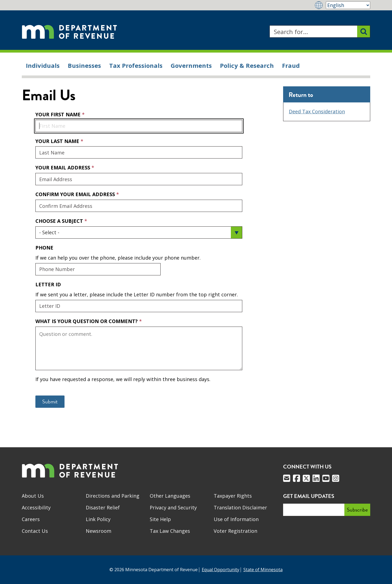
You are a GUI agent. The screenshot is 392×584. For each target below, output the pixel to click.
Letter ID (48, 284)
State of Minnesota (263, 570)
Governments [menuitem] (191, 65)
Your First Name (59, 114)
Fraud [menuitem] (291, 65)
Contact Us (35, 531)
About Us (33, 496)
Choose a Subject (60, 221)
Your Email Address (35, 164)
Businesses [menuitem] (84, 65)
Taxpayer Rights (233, 496)
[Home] (69, 31)
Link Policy (98, 519)
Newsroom (99, 531)
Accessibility (36, 507)
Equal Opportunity (220, 570)
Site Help (160, 519)
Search (269, 25)
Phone (44, 248)
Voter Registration (235, 531)
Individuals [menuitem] (43, 65)
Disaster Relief (103, 507)
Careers (31, 519)
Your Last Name (58, 141)
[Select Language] (348, 5)
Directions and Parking (113, 496)
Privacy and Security (173, 507)
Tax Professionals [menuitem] (136, 65)
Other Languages (170, 496)
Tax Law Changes (170, 531)
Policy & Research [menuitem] (247, 65)
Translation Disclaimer (240, 507)
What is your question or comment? (87, 321)
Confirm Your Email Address (76, 194)
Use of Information (236, 519)
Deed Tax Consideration (317, 111)
